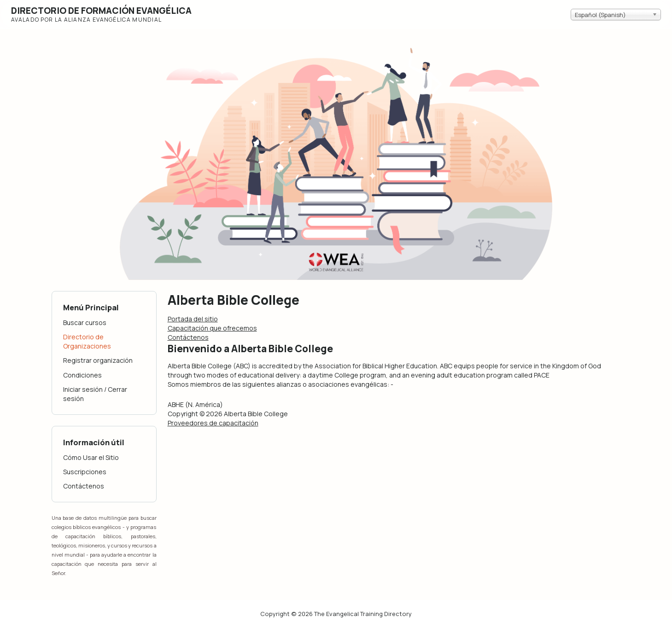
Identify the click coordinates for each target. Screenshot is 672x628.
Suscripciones (85, 472)
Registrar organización (98, 360)
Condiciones (82, 375)
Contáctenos (84, 486)
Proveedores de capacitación (213, 423)
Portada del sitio (193, 319)
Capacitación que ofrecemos (212, 328)
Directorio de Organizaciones (87, 341)
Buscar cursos (85, 323)
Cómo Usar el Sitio (91, 457)
